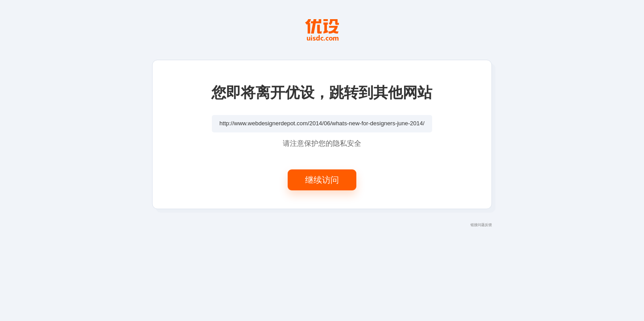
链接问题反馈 (481, 225)
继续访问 (322, 179)
